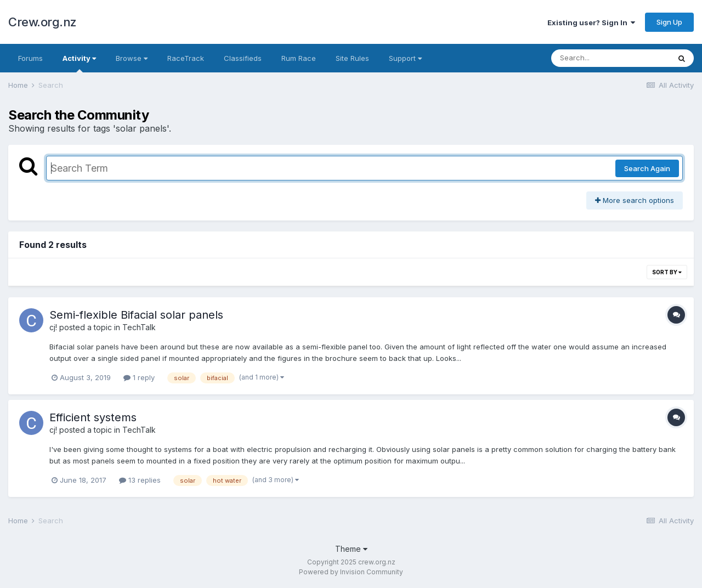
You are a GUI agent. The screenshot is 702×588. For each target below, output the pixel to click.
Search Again (647, 168)
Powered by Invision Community (351, 572)
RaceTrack (186, 58)
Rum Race (299, 58)
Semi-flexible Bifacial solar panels (136, 315)
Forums (30, 58)
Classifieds (243, 58)
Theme (351, 549)
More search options (635, 200)
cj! (53, 327)
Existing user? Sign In (591, 22)
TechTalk (139, 327)
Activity (79, 63)
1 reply (139, 377)
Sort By (667, 272)
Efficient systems (93, 417)
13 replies (140, 480)
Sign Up (669, 22)
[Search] (610, 58)
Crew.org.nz (43, 22)
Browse (132, 58)
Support (405, 58)
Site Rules (352, 58)
